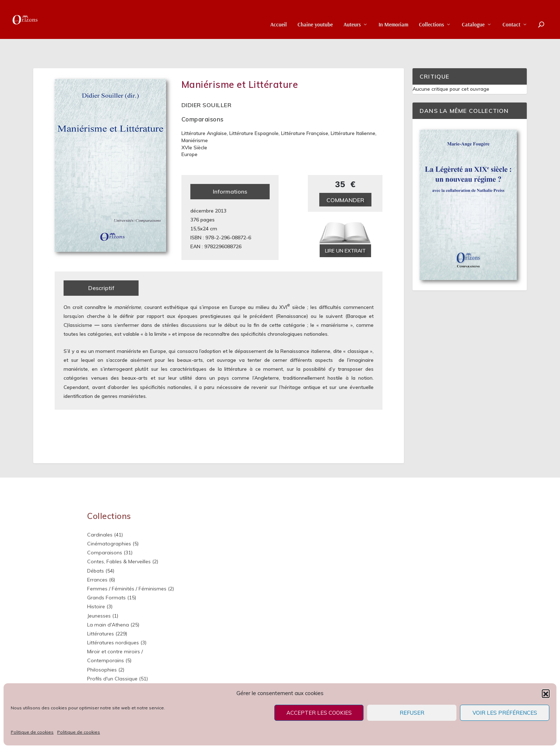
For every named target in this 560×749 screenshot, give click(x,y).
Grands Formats (106, 576)
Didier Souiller (207, 83)
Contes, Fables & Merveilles (119, 540)
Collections (431, 14)
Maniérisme (195, 119)
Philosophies (102, 648)
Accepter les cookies (319, 713)
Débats (96, 549)
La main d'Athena (108, 603)
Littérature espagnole (254, 111)
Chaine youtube (315, 14)
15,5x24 (199, 206)
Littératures (101, 612)
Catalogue (473, 14)
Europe (189, 133)
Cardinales (100, 513)
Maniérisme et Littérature (240, 63)
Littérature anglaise (204, 111)
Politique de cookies (32, 732)
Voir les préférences (505, 713)
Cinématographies (109, 522)
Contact (511, 14)
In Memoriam (393, 14)
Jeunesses (99, 594)
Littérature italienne (353, 111)
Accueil (279, 14)
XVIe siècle (194, 125)
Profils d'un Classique (112, 656)
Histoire (96, 585)
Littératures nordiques (113, 621)
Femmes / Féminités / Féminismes (127, 567)
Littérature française (305, 111)
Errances (97, 558)
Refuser (412, 713)
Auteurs (352, 14)
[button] (546, 693)
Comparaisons (202, 97)
